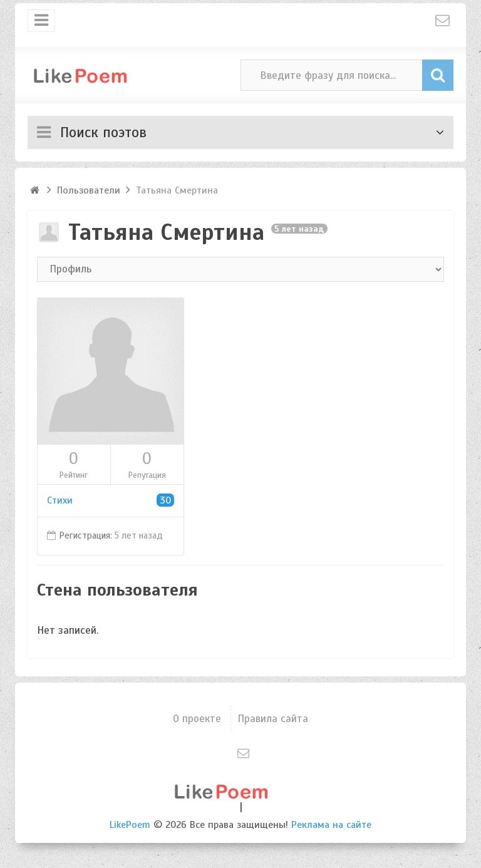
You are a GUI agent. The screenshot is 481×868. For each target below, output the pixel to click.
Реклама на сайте (331, 825)
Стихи (111, 500)
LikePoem (130, 825)
